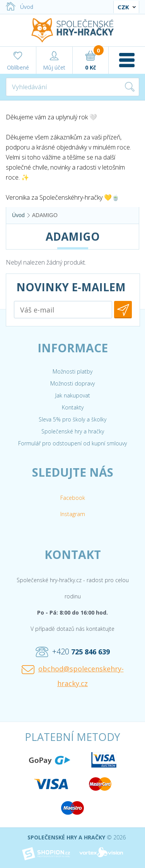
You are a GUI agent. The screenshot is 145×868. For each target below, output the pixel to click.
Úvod (20, 7)
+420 (73, 652)
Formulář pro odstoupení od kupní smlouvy (72, 443)
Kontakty (73, 407)
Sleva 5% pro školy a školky (72, 419)
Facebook (73, 498)
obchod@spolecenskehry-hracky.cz (73, 676)
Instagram (73, 514)
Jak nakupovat (73, 395)
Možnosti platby (72, 371)
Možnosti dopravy (72, 383)
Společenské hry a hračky (73, 431)
